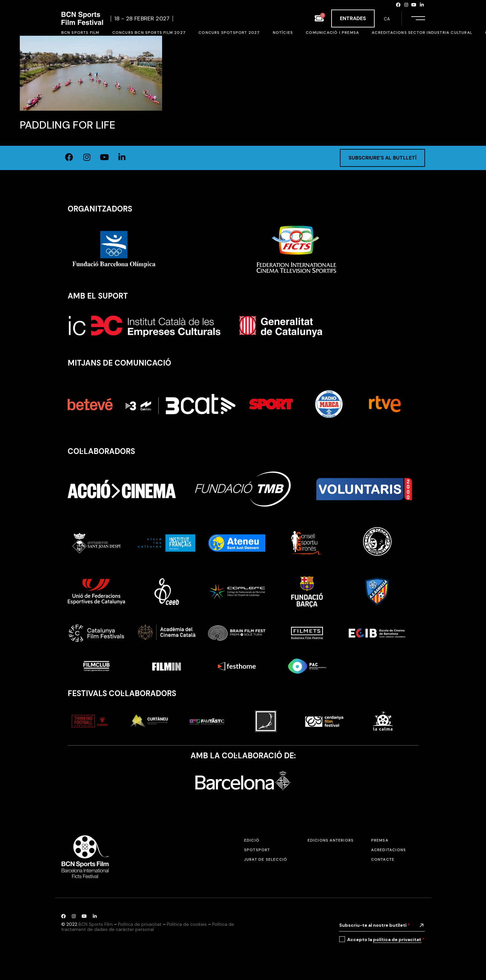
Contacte (383, 859)
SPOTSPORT (257, 850)
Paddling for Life (67, 125)
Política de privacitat (140, 924)
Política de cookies (187, 924)
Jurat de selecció (266, 859)
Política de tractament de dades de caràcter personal (148, 927)
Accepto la (386, 940)
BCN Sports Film (96, 924)
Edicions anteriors (331, 840)
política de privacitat (397, 939)
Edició (252, 840)
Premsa (380, 840)
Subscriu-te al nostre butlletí (374, 925)
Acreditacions (389, 850)
